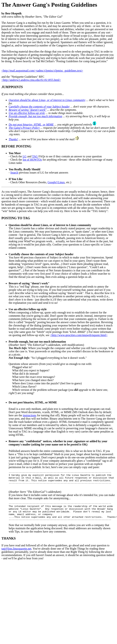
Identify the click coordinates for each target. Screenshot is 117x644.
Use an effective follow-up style (27, 113)
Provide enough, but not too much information (35, 116)
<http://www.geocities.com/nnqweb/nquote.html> (79, 335)
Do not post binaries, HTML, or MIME (31, 125)
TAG (35, 156)
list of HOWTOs (32, 160)
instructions (30, 415)
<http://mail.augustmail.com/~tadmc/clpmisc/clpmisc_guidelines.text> (42, 71)
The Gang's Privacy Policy (24, 128)
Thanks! (13, 139)
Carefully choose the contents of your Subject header (39, 107)
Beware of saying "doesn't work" (27, 110)
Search (14, 173)
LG (25, 156)
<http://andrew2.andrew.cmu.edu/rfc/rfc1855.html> (31, 80)
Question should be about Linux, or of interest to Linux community (47, 100)
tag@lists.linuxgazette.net (16, 555)
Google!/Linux (56, 182)
